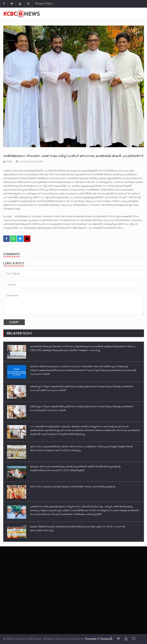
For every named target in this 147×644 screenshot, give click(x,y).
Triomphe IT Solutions (99, 639)
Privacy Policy (44, 4)
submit (14, 322)
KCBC (9, 162)
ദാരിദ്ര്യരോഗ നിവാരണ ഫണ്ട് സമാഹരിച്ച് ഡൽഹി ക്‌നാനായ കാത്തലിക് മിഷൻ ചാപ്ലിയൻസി (73, 156)
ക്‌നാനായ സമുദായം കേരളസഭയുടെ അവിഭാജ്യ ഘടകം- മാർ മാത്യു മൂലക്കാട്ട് (72, 487)
